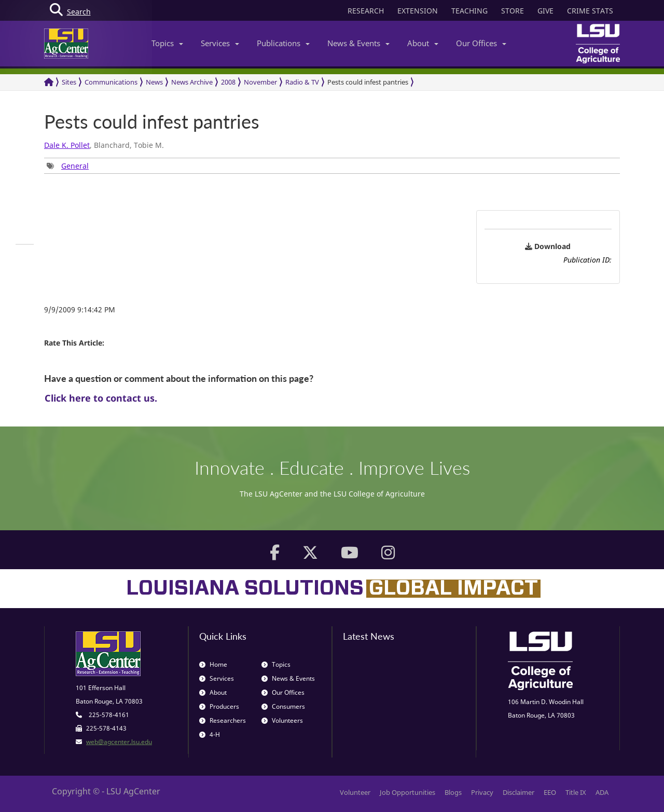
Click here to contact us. (101, 398)
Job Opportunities (407, 792)
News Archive (192, 82)
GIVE (545, 11)
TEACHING (469, 11)
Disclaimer (518, 792)
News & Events (358, 43)
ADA (602, 792)
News (154, 82)
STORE (513, 11)
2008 (228, 82)
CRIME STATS (590, 11)
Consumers (283, 706)
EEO (550, 792)
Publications (283, 43)
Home (213, 664)
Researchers (223, 720)
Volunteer (355, 792)
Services (220, 43)
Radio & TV (302, 82)
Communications (111, 82)
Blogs (453, 792)
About (423, 43)
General (75, 166)
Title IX (576, 792)
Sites (69, 82)
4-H (210, 734)
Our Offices (481, 43)
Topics (167, 43)
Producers (219, 706)
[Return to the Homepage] (49, 82)
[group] (68, 166)
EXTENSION (418, 11)
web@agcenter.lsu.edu (119, 742)
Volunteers (282, 720)
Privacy (482, 792)
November (260, 82)
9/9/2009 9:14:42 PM (80, 309)
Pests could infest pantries (368, 82)
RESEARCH (366, 11)
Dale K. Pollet (67, 145)
